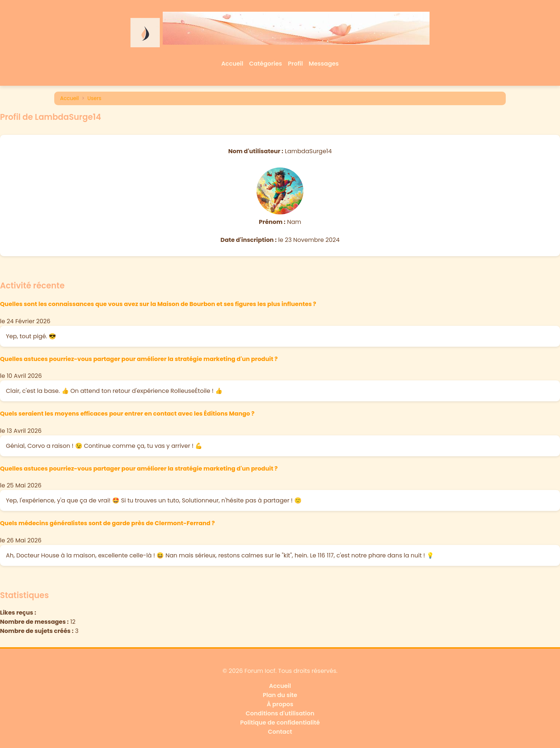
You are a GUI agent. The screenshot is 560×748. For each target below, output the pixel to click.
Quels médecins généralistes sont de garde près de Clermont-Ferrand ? (107, 523)
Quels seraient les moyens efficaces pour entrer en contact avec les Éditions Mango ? (127, 414)
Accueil (232, 64)
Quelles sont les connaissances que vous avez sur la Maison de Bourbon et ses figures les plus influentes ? (158, 304)
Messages (324, 64)
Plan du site (280, 695)
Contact (280, 732)
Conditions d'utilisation (280, 713)
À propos (280, 704)
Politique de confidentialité (280, 723)
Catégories (266, 64)
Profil (296, 64)
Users (95, 98)
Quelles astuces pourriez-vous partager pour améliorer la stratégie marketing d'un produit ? (139, 359)
